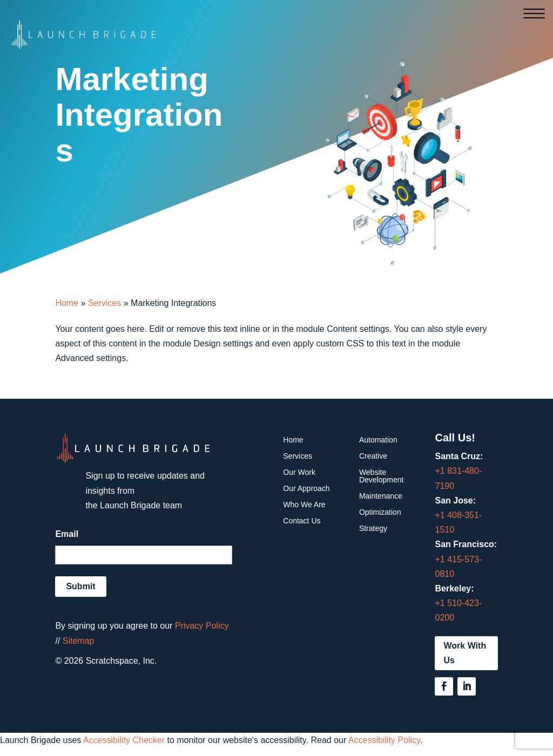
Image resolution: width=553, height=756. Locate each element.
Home (67, 303)
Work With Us (465, 653)
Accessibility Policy (384, 740)
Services (104, 303)
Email (67, 534)
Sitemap (79, 641)
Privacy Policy (202, 626)
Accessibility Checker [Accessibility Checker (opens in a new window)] (124, 740)
